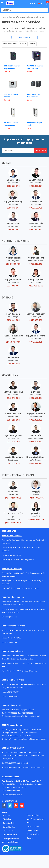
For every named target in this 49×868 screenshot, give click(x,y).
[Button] (2, 3)
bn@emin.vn (12, 617)
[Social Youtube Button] (22, 806)
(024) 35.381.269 (14, 548)
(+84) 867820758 (15, 555)
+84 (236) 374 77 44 (13, 671)
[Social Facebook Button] (4, 806)
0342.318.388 (13, 398)
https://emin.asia (34, 716)
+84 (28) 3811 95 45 (13, 588)
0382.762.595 (13, 186)
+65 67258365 (27, 713)
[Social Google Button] (16, 806)
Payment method (33, 815)
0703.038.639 (13, 464)
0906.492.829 (13, 364)
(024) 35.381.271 (28, 548)
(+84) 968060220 (13, 523)
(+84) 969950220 (36, 520)
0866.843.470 (36, 464)
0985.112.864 (13, 208)
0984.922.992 (13, 420)
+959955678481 (25, 736)
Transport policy (33, 826)
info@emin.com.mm (15, 739)
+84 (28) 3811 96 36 (12, 581)
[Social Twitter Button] (10, 806)
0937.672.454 (36, 398)
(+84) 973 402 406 (13, 612)
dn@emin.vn (32, 671)
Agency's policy (33, 834)
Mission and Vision (10, 835)
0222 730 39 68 (13, 264)
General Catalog (9, 827)
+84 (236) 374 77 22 (29, 663)
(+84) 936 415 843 (36, 609)
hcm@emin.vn (33, 588)
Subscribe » (41, 150)
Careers (29, 838)
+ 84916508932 (12, 713)
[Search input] (23, 10)
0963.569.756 (36, 208)
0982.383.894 (36, 186)
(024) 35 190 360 (12, 560)
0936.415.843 (36, 264)
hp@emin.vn (12, 642)
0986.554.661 (13, 230)
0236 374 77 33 (13, 342)
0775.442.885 (13, 320)
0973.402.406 (13, 286)
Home (4, 17)
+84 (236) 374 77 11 (13, 663)
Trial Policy (7, 819)
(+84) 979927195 (36, 498)
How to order (8, 831)
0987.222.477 (36, 230)
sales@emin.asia (14, 716)
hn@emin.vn (30, 560)
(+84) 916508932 (13, 498)
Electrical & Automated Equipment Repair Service (26, 17)
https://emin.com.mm (38, 739)
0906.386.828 (36, 420)
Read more (23, 37)
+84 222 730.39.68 (15, 609)
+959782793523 (12, 736)
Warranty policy (32, 830)
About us (6, 815)
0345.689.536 (36, 320)
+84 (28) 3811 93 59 (28, 581)
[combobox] (23, 10)
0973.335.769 (13, 442)
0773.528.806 (36, 342)
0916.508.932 (36, 442)
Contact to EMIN (9, 823)
